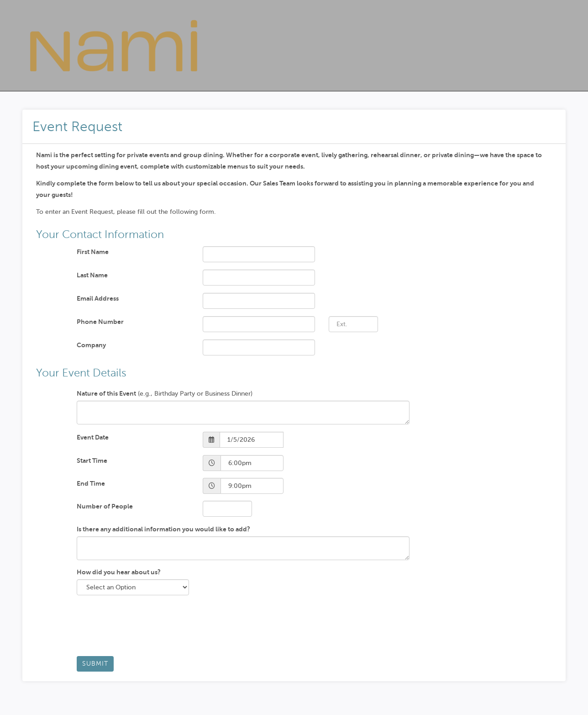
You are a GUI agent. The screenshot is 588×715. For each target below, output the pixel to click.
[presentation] (146, 629)
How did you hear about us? (119, 572)
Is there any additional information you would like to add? (163, 529)
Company (91, 345)
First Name (93, 252)
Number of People (105, 506)
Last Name (92, 275)
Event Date (93, 437)
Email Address (98, 298)
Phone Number (100, 322)
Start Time (92, 461)
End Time (91, 483)
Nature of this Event (106, 393)
